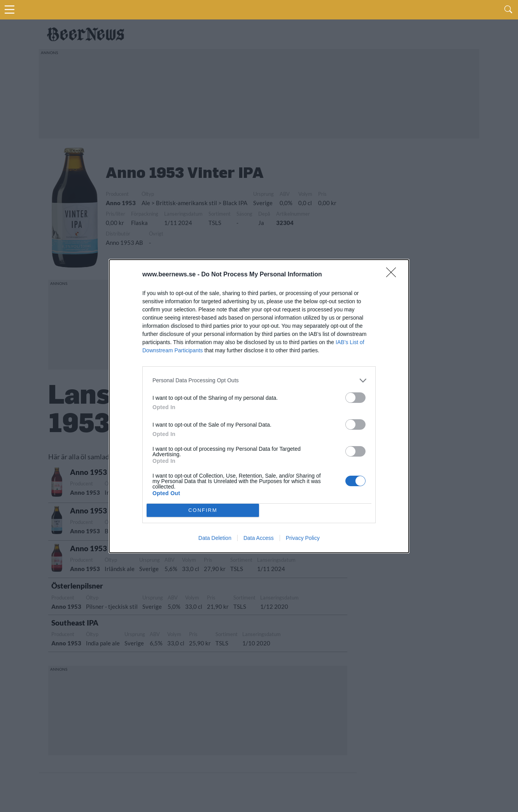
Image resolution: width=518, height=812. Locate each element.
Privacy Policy (303, 538)
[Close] (394, 275)
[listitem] (259, 381)
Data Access (259, 538)
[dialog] (259, 406)
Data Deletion (215, 538)
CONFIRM (203, 510)
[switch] (355, 398)
